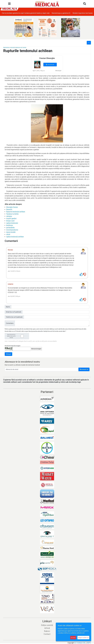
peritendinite (10, 228)
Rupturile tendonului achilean (16, 212)
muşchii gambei (11, 218)
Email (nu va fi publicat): (14, 312)
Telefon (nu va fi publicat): (14, 317)
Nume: (8, 307)
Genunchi (9, 209)
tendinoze (10, 225)
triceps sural (10, 221)
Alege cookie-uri (83, 638)
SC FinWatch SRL (80, 643)
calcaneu (9, 216)
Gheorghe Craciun (12, 207)
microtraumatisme (12, 230)
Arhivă (47, 628)
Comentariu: (10, 323)
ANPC (89, 643)
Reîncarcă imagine (36, 349)
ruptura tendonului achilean (15, 237)
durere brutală (11, 232)
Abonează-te (84, 369)
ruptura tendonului (12, 223)
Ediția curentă (47, 625)
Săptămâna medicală (9, 47)
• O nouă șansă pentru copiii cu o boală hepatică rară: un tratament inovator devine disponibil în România (35, 13)
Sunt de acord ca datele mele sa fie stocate (17, 336)
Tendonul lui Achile (12, 214)
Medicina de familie (21, 47)
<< (89, 43)
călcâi (8, 234)
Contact (47, 634)
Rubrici (47, 631)
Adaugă (8, 354)
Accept (73, 638)
